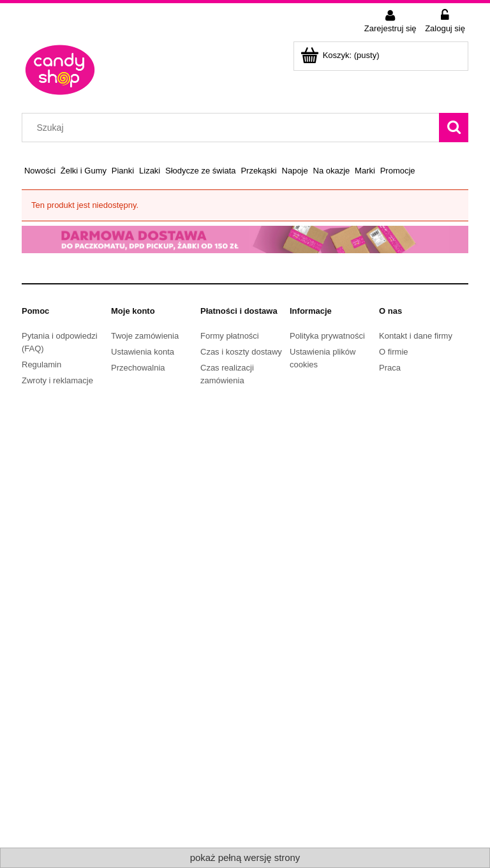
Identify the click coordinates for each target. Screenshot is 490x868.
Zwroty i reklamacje (57, 380)
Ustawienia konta (143, 352)
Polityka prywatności (327, 336)
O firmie (394, 352)
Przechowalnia (138, 368)
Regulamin (41, 364)
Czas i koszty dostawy (241, 352)
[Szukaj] (454, 128)
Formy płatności (230, 336)
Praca (390, 368)
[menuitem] (40, 171)
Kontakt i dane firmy (416, 336)
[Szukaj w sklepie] (234, 128)
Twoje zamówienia (145, 336)
